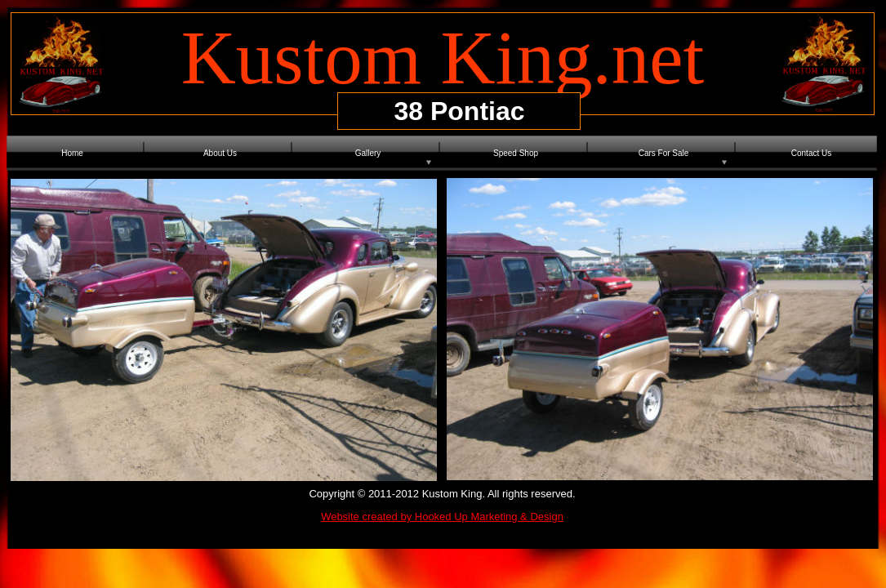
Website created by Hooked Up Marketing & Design (442, 517)
